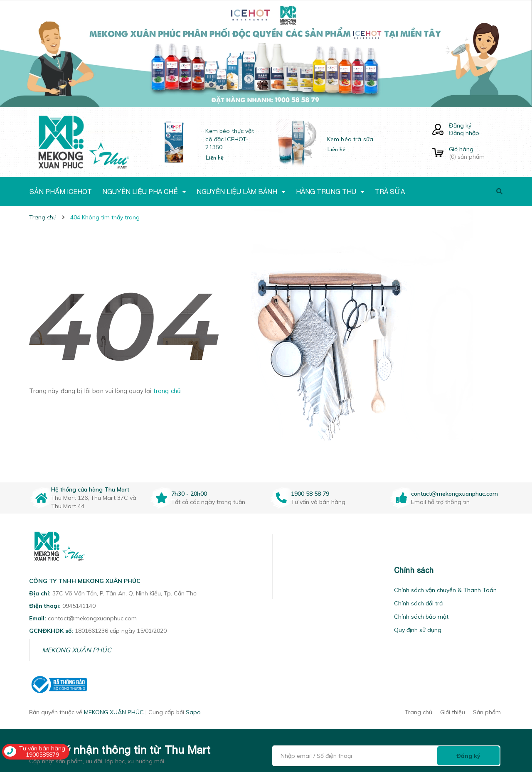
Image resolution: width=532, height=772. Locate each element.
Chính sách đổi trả (418, 603)
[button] (283, 570)
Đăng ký (460, 125)
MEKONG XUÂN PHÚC (77, 650)
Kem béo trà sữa (350, 139)
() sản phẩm (476, 153)
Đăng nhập (464, 133)
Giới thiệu (453, 712)
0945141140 (79, 606)
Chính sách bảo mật (421, 617)
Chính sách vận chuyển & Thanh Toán (445, 590)
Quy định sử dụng (418, 630)
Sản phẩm (487, 712)
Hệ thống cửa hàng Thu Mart (90, 489)
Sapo (193, 712)
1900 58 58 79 (310, 494)
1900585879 (42, 755)
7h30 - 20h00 (189, 494)
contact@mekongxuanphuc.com (454, 494)
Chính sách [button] (414, 570)
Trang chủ (419, 712)
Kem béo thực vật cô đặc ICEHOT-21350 (229, 139)
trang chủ (167, 391)
